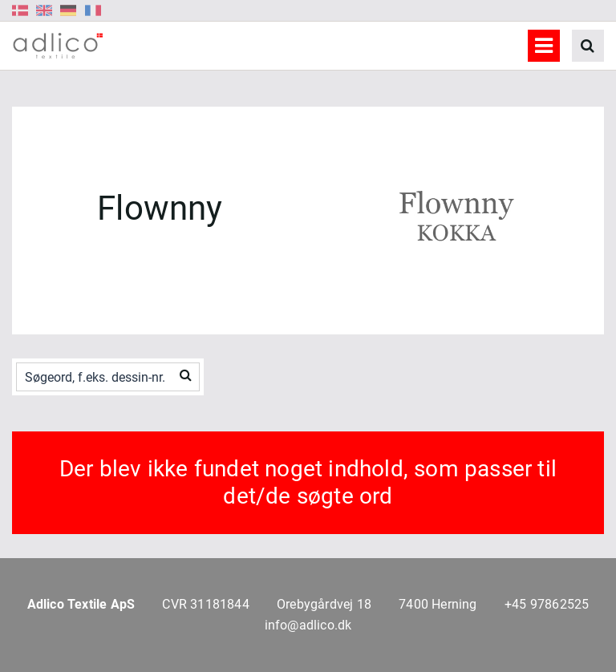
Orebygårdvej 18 (324, 604)
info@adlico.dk (308, 625)
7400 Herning (438, 604)
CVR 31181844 (205, 604)
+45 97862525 (547, 604)
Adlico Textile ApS (81, 604)
